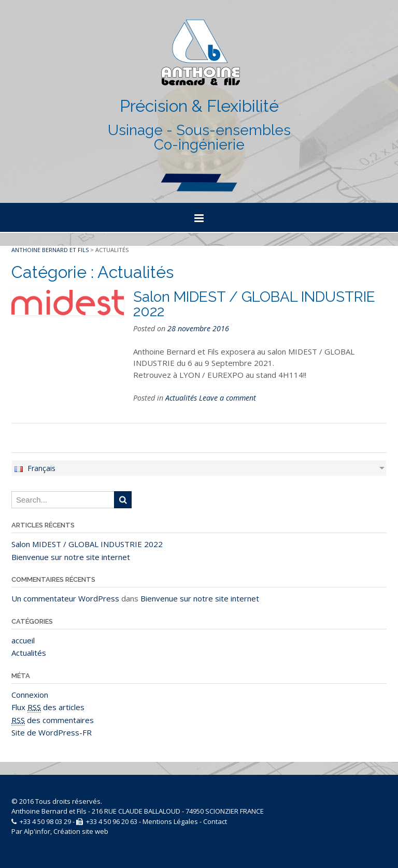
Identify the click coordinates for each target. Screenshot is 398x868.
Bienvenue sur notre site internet (71, 557)
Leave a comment (228, 398)
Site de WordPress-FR (52, 732)
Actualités (181, 398)
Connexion (30, 695)
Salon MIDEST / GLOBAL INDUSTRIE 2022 (254, 304)
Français (34, 468)
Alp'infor (37, 831)
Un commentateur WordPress (65, 598)
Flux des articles (48, 707)
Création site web (81, 831)
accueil (23, 640)
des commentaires (53, 720)
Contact (215, 821)
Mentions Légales (170, 821)
